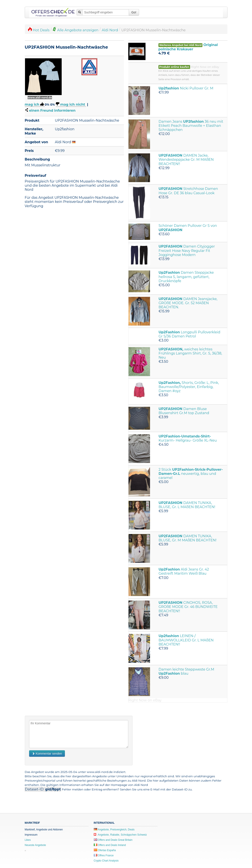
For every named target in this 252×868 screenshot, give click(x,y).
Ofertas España (105, 850)
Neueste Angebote (35, 845)
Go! (134, 12)
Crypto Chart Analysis (106, 861)
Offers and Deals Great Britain (113, 840)
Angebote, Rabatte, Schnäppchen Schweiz (120, 835)
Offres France (104, 855)
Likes (28, 840)
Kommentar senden (47, 754)
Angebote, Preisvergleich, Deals (114, 830)
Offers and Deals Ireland (110, 845)
